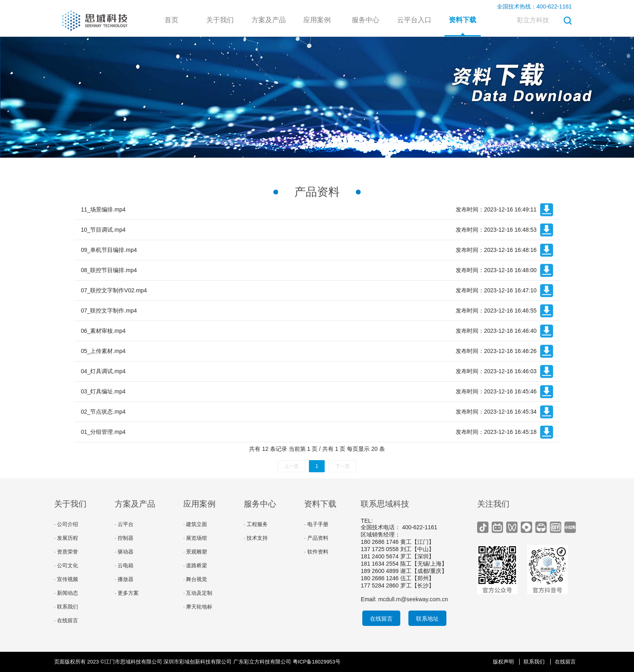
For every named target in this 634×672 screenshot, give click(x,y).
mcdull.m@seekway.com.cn (413, 599)
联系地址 (427, 619)
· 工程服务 (256, 524)
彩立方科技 (533, 20)
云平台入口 (414, 20)
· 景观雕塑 (195, 552)
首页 (171, 20)
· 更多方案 (127, 593)
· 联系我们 (66, 607)
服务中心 (366, 20)
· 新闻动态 (66, 593)
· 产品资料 (316, 538)
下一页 (342, 466)
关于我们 (220, 20)
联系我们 (534, 662)
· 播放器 (124, 579)
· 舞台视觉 (195, 579)
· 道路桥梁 (195, 565)
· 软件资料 (316, 552)
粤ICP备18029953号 (317, 662)
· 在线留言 (66, 620)
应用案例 (317, 20)
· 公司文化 (66, 565)
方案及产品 (269, 20)
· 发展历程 (66, 538)
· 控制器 (124, 538)
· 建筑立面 (195, 524)
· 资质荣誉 (66, 552)
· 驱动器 (124, 552)
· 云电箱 (124, 565)
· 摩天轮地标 (198, 607)
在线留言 (381, 619)
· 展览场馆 (195, 538)
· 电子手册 (316, 524)
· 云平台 (124, 524)
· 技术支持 (256, 538)
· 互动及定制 (198, 593)
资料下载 (463, 20)
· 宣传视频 (66, 579)
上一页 (292, 466)
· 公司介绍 (66, 524)
